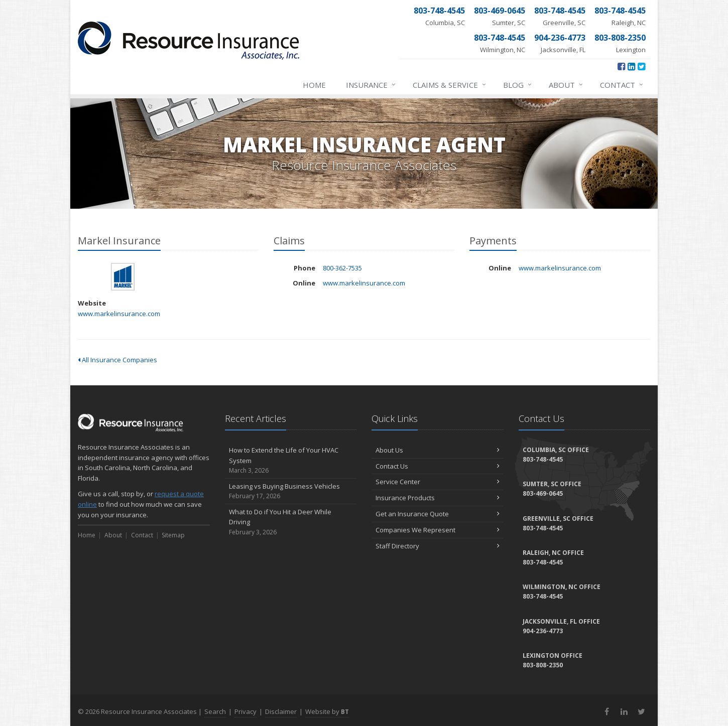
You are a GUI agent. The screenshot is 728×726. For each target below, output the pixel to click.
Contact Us (438, 466)
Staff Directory (438, 546)
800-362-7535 (342, 268)
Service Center (438, 482)
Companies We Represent (438, 530)
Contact (622, 85)
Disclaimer (281, 711)
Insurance (371, 85)
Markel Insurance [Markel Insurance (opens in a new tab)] (123, 277)
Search (215, 711)
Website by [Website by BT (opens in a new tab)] (327, 711)
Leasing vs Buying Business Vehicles (291, 491)
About (566, 85)
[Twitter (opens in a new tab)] (641, 66)
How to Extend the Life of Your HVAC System (291, 461)
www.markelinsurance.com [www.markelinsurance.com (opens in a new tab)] (119, 314)
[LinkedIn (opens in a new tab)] (631, 66)
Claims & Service (450, 85)
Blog (518, 85)
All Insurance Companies (117, 360)
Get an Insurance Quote (438, 514)
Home (314, 85)
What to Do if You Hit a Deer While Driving (291, 522)
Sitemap (173, 535)
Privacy (246, 711)
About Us (438, 450)
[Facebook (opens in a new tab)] (621, 66)
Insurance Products (438, 498)
